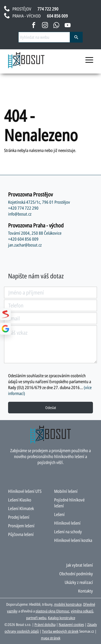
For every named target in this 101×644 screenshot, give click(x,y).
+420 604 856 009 (23, 239)
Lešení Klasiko (20, 500)
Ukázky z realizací (79, 582)
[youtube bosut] (68, 26)
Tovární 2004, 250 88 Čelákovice (35, 233)
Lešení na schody (68, 532)
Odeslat (51, 408)
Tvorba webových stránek (60, 631)
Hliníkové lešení (67, 523)
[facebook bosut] (34, 26)
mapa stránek (51, 638)
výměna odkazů (82, 611)
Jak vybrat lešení (80, 565)
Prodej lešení (19, 517)
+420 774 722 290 (23, 208)
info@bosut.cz (20, 214)
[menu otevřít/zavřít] (89, 62)
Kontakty (86, 591)
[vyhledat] (76, 37)
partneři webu (36, 618)
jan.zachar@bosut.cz (25, 245)
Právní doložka (45, 624)
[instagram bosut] (45, 26)
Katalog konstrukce (62, 618)
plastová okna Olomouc (52, 611)
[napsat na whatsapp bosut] (56, 26)
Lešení (59, 514)
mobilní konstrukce (68, 604)
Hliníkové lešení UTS (25, 491)
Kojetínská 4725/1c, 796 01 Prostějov (39, 202)
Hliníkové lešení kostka (73, 540)
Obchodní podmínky (76, 574)
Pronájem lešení (21, 526)
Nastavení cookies (71, 624)
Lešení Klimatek (21, 508)
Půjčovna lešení (21, 534)
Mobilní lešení (66, 491)
